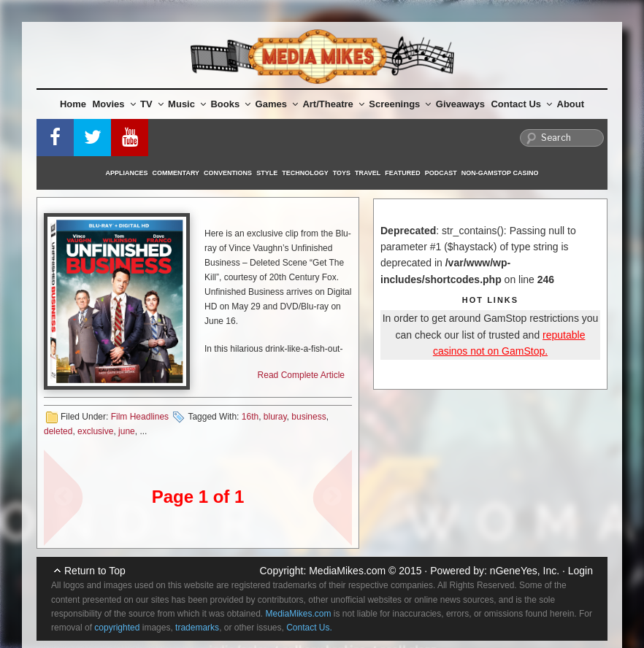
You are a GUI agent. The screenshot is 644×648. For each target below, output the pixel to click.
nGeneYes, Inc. (525, 571)
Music (187, 104)
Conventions (228, 173)
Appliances (127, 173)
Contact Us (521, 104)
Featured (402, 173)
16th (250, 417)
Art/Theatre (333, 104)
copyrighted (117, 628)
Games (277, 104)
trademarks (197, 628)
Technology (305, 173)
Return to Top (95, 571)
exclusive (95, 431)
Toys (342, 173)
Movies (114, 104)
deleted (58, 431)
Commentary (176, 173)
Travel (368, 173)
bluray (275, 417)
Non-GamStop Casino (500, 173)
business (308, 417)
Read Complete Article (301, 375)
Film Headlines (140, 417)
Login (580, 571)
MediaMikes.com (347, 571)
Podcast (441, 173)
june (127, 431)
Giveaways (460, 104)
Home (73, 104)
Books (230, 104)
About (571, 104)
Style (267, 173)
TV (152, 104)
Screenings (400, 104)
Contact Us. (309, 628)
